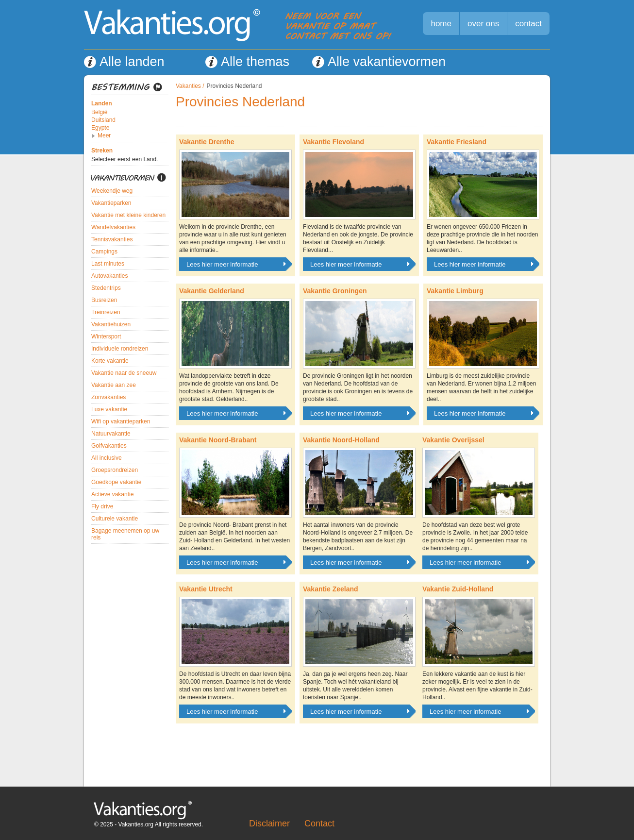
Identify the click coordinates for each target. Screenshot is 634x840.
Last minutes (108, 264)
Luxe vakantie (109, 409)
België (99, 112)
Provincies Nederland (234, 86)
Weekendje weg (112, 191)
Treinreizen (106, 312)
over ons (483, 24)
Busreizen (104, 300)
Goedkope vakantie (116, 482)
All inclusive (107, 458)
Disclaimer (269, 823)
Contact (319, 823)
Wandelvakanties (113, 227)
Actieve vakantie (112, 494)
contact (528, 24)
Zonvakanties (108, 397)
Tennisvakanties (112, 239)
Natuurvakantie (111, 434)
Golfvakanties (109, 446)
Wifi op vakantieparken (121, 421)
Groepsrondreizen (115, 470)
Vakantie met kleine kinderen (128, 215)
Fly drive (102, 506)
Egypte (100, 128)
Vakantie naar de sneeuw (124, 373)
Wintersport (106, 336)
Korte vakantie (110, 361)
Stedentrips (106, 288)
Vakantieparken (111, 203)
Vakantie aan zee (114, 385)
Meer (104, 135)
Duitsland (103, 120)
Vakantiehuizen (111, 324)
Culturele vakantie (115, 519)
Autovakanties (109, 276)
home (441, 24)
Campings (104, 252)
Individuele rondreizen (120, 349)
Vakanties (188, 86)
